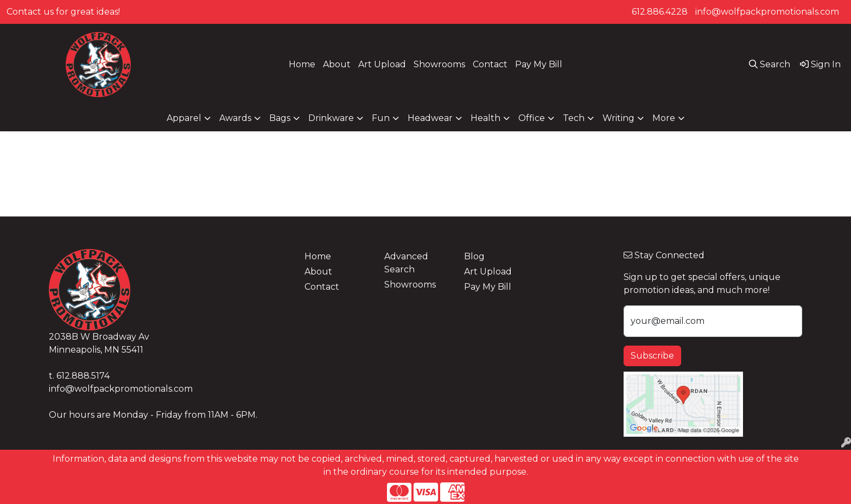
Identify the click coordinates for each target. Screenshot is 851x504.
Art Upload (382, 64)
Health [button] (485, 118)
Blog (474, 256)
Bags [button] (280, 118)
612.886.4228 (660, 12)
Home (302, 64)
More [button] (664, 118)
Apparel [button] (184, 118)
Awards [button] (235, 118)
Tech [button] (574, 118)
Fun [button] (381, 118)
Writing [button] (618, 118)
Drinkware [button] (331, 118)
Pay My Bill (539, 64)
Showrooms (439, 64)
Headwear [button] (430, 118)
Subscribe (652, 356)
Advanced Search (406, 263)
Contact (490, 64)
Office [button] (532, 118)
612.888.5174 (83, 376)
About (337, 64)
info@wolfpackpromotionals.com (767, 12)
